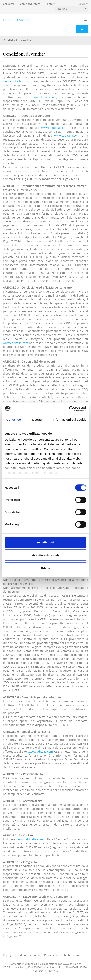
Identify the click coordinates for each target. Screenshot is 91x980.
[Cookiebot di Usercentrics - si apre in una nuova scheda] (69, 408)
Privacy (7, 955)
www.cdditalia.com (15, 81)
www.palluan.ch (72, 964)
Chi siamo (9, 4)
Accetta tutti (46, 542)
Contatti (50, 4)
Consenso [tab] (14, 419)
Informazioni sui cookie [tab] (70, 419)
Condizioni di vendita (17, 40)
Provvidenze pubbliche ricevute (63, 955)
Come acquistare (30, 4)
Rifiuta (46, 568)
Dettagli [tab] (38, 419)
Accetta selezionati (45, 555)
